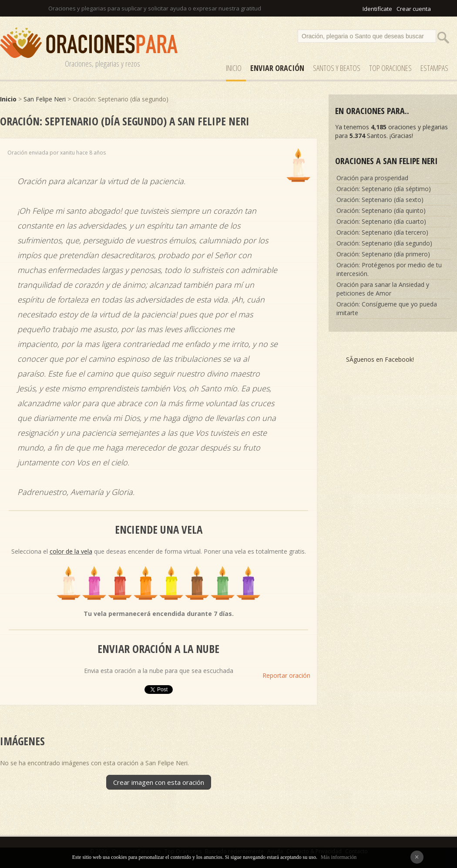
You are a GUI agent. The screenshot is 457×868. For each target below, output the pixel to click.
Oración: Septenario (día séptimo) (384, 189)
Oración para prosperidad (372, 178)
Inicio (234, 68)
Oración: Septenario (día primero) (383, 254)
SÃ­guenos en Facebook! (380, 359)
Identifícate (377, 9)
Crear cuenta (414, 9)
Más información (339, 857)
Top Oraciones (390, 68)
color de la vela (71, 551)
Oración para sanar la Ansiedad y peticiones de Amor (383, 289)
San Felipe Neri (45, 99)
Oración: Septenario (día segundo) (384, 243)
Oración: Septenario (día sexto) (380, 200)
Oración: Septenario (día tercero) (382, 232)
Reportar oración (286, 675)
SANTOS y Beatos (337, 68)
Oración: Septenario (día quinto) (381, 210)
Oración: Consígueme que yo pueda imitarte (387, 308)
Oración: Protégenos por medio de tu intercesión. (389, 269)
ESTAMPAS (434, 68)
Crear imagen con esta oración (159, 782)
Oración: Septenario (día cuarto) (381, 221)
